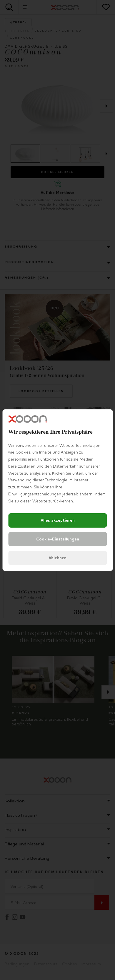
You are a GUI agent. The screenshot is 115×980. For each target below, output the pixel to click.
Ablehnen (57, 558)
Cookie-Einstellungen (58, 539)
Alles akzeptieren (58, 520)
